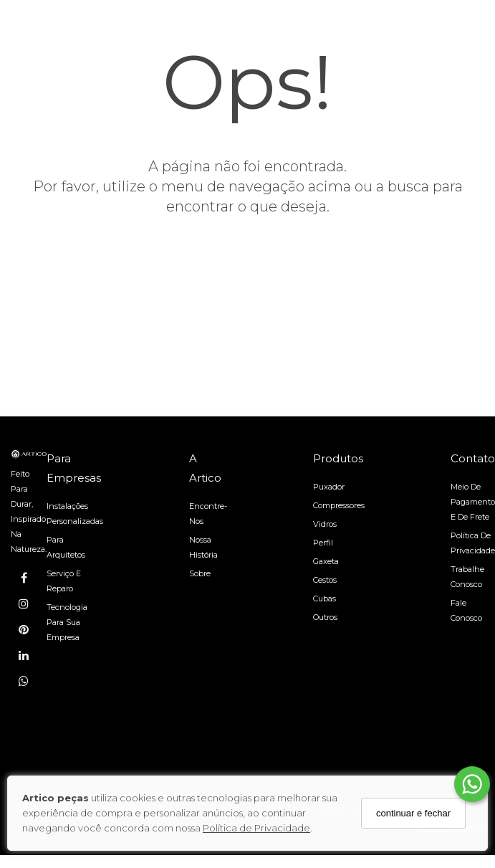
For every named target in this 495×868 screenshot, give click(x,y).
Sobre (200, 573)
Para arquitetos (66, 547)
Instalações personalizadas (75, 514)
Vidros (325, 524)
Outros (325, 617)
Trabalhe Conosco (467, 577)
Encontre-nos (208, 514)
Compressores (339, 505)
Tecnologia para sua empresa (67, 622)
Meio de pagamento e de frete (473, 502)
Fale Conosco (466, 610)
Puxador (329, 487)
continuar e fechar (413, 813)
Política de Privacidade (256, 828)
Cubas (325, 598)
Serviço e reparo (64, 581)
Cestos (325, 580)
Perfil (323, 543)
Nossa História (203, 547)
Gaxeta (326, 561)
